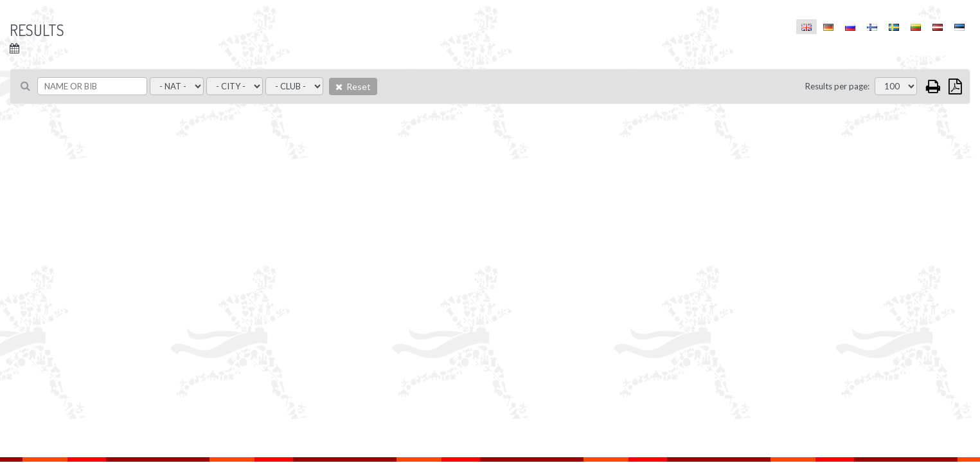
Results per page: (837, 86)
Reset (353, 86)
